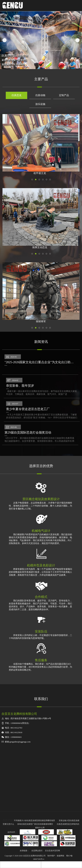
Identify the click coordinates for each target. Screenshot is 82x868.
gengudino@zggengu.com (20, 742)
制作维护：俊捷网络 (56, 856)
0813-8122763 (16, 728)
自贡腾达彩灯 (37, 851)
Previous (5, 40)
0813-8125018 (16, 732)
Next (77, 40)
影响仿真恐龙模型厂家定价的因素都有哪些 (35, 824)
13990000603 (16, 723)
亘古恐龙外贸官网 (52, 851)
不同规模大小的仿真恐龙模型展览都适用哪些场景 (35, 821)
